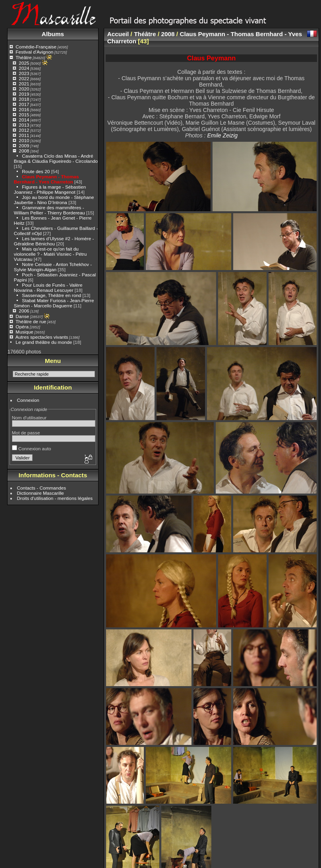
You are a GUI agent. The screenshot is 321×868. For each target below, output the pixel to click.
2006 (24, 311)
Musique (24, 332)
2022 (24, 78)
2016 (24, 109)
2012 (24, 130)
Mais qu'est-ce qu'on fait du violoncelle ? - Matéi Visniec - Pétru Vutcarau (50, 254)
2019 (24, 94)
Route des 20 (36, 171)
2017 (24, 104)
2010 (24, 140)
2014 (24, 120)
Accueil (118, 34)
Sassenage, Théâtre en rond (51, 295)
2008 (24, 151)
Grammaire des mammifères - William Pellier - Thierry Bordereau (49, 210)
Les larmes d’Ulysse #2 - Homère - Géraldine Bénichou (54, 241)
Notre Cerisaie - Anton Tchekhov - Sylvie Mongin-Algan (53, 267)
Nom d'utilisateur (29, 418)
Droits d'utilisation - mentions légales (55, 498)
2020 (24, 89)
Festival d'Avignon (34, 52)
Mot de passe (26, 433)
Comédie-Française (36, 47)
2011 (24, 135)
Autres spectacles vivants (42, 337)
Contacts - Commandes (42, 488)
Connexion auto (32, 448)
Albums (53, 34)
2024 (24, 68)
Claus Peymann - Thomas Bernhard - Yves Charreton (46, 179)
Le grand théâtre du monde (44, 342)
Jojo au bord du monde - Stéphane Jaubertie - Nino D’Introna (54, 200)
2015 (24, 115)
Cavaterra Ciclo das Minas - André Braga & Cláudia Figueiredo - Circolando (56, 158)
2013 (24, 125)
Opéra (22, 327)
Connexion (28, 400)
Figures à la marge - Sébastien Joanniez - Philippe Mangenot (50, 189)
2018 (24, 99)
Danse (22, 316)
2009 (24, 146)
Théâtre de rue (31, 321)
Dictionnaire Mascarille (41, 493)
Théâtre (24, 57)
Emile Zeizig (222, 135)
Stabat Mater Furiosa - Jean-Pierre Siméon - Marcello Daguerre (54, 303)
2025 (24, 63)
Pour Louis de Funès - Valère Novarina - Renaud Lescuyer (48, 287)
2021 (24, 84)
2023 (24, 73)
